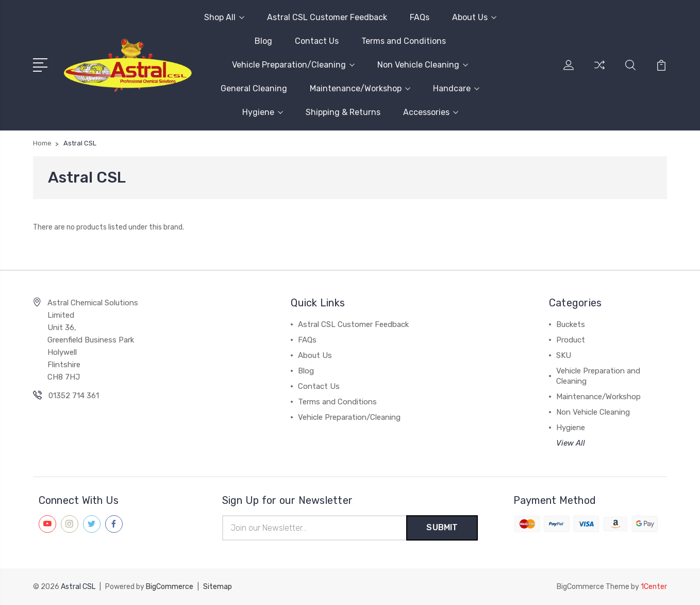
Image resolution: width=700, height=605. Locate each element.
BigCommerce (170, 587)
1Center (654, 587)
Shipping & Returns (343, 112)
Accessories (431, 112)
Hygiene (263, 112)
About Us (474, 17)
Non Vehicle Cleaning (423, 65)
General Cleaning (254, 88)
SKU (564, 355)
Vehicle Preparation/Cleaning (293, 65)
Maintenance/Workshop (360, 88)
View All (571, 443)
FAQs (420, 17)
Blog (263, 41)
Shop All (224, 17)
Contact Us (317, 41)
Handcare (456, 88)
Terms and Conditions (404, 41)
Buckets (571, 324)
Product (571, 340)
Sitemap (218, 587)
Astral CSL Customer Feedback (327, 17)
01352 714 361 (74, 396)
